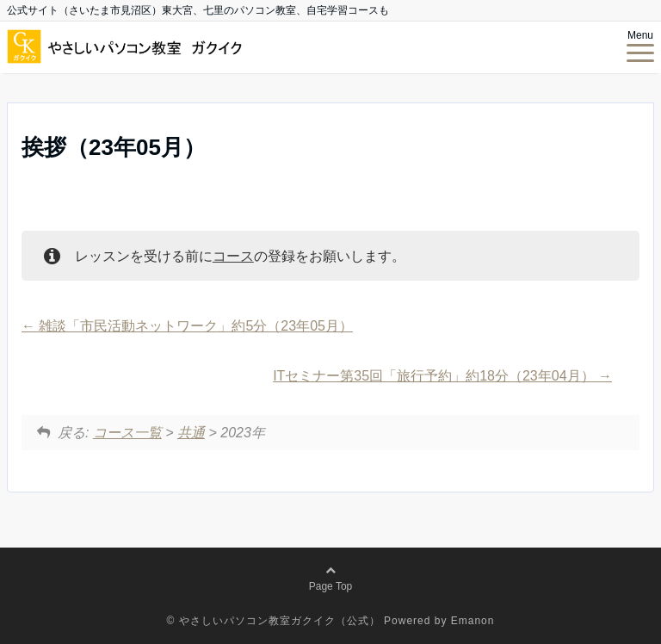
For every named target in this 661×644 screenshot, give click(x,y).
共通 (191, 433)
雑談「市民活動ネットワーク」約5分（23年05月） (187, 326)
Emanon (473, 621)
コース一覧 (127, 433)
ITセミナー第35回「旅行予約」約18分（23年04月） (442, 376)
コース (233, 256)
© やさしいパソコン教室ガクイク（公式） (274, 621)
